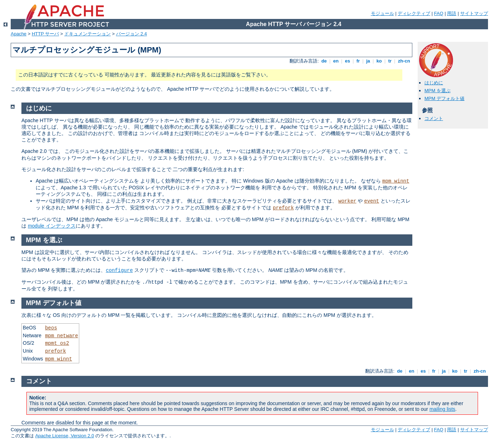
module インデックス (52, 226)
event (372, 201)
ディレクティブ (414, 13)
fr (358, 61)
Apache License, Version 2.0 (65, 436)
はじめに (434, 83)
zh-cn (404, 61)
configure (119, 270)
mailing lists (442, 409)
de (324, 61)
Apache (19, 34)
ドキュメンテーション (87, 34)
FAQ (439, 13)
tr (390, 61)
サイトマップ (474, 13)
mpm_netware (61, 336)
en (336, 61)
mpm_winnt (396, 181)
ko (379, 61)
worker (347, 201)
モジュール (383, 13)
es (348, 61)
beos (51, 328)
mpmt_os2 (57, 343)
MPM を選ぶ (437, 91)
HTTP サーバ (45, 34)
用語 (452, 13)
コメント (434, 118)
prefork (283, 208)
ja (368, 61)
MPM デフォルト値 (444, 98)
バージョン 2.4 (132, 34)
